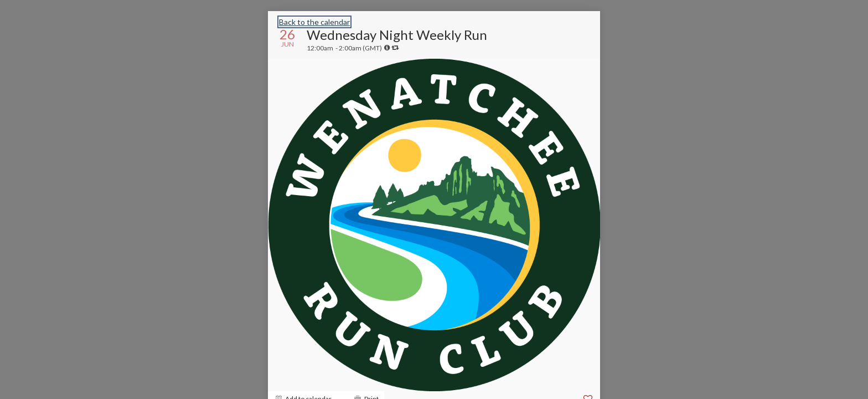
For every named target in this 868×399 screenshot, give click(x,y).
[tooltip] (387, 48)
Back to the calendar (314, 22)
